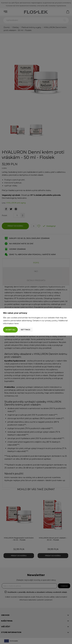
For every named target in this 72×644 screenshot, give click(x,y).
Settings (25, 330)
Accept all (10, 330)
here (16, 323)
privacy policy (51, 321)
